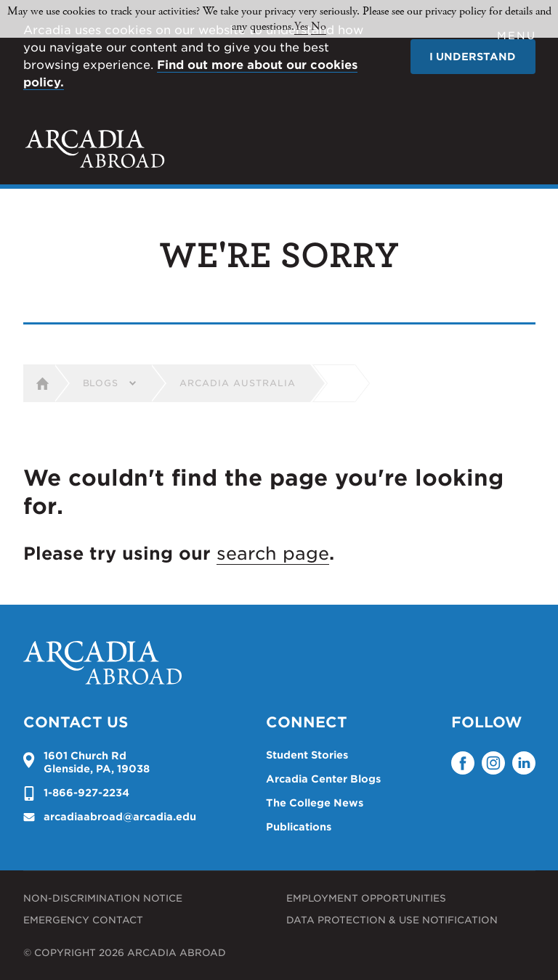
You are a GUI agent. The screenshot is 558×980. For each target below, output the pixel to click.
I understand (473, 57)
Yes (301, 26)
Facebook (463, 763)
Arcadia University (95, 149)
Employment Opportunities (366, 898)
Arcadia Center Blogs (323, 779)
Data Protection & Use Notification (392, 920)
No (319, 26)
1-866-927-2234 (86, 793)
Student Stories (307, 755)
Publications (299, 827)
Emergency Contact (83, 920)
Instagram (493, 763)
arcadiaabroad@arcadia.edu (120, 817)
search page (273, 554)
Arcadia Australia (237, 383)
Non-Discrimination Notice (103, 898)
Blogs (101, 383)
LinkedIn (524, 763)
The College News (315, 803)
